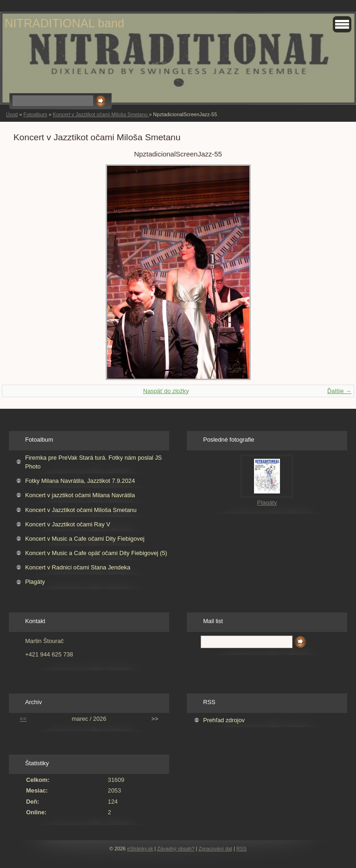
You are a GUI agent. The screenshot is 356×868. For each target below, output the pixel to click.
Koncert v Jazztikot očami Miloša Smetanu (101, 114)
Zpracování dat (215, 849)
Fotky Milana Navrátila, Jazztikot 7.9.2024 (80, 481)
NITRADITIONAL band (64, 23)
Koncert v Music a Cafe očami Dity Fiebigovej (85, 539)
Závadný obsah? (176, 849)
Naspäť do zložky (166, 391)
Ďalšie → (339, 391)
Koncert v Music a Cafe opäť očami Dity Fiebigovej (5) (96, 553)
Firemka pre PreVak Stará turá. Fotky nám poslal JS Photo (93, 462)
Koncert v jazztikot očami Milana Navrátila (80, 495)
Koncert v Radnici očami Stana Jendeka (78, 567)
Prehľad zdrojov (224, 720)
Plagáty (35, 582)
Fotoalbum (35, 114)
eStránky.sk (140, 849)
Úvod (12, 114)
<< (23, 719)
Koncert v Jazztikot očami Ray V (68, 524)
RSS (242, 849)
